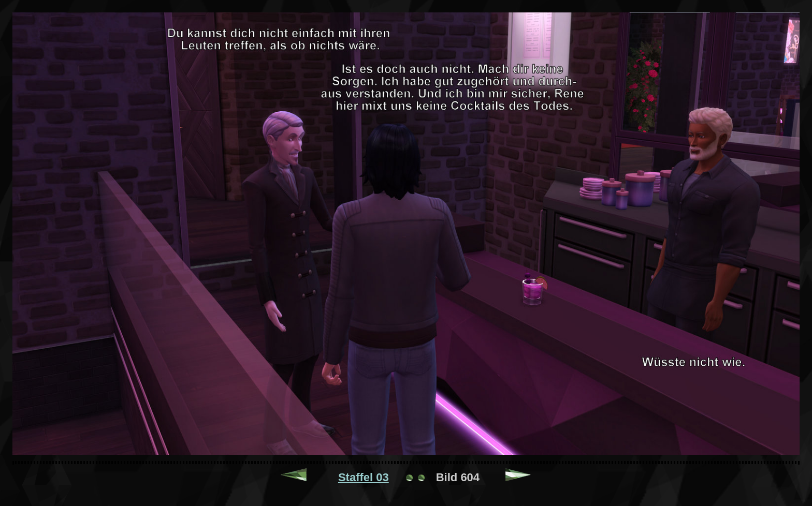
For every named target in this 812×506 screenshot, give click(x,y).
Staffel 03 (364, 477)
